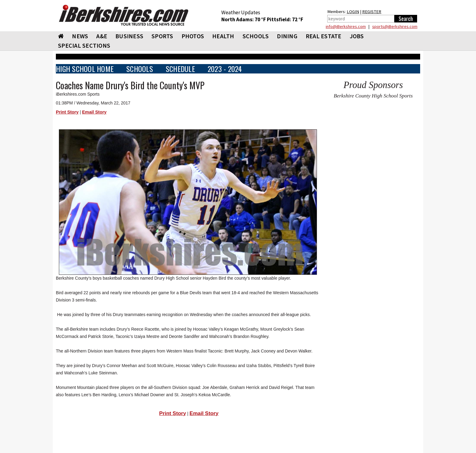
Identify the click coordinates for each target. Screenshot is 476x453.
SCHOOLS (256, 36)
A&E (102, 36)
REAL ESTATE (324, 36)
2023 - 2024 (225, 69)
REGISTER (372, 12)
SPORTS (162, 36)
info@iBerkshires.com (346, 26)
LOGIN (353, 12)
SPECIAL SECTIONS (84, 45)
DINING (287, 36)
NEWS (80, 36)
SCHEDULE (180, 69)
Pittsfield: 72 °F (285, 19)
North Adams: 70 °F (244, 19)
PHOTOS (193, 36)
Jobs (357, 36)
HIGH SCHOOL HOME (85, 69)
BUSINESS (129, 36)
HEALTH (223, 36)
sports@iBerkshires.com (395, 26)
